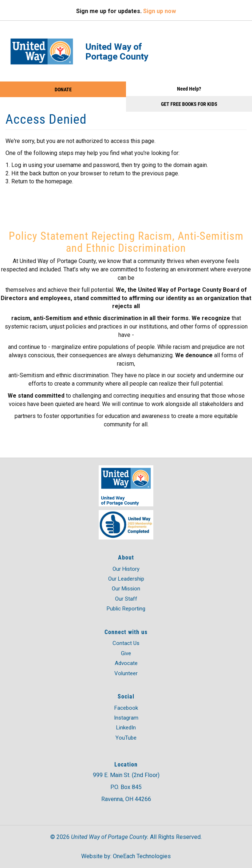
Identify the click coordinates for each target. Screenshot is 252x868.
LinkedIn (126, 728)
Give (126, 653)
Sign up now (160, 11)
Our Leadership (126, 579)
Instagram (126, 718)
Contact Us (126, 643)
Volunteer (126, 673)
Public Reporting (126, 609)
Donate (63, 89)
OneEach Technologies (142, 856)
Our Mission (126, 589)
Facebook (126, 708)
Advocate (126, 663)
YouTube (126, 738)
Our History (126, 569)
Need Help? (189, 89)
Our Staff (126, 599)
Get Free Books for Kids (189, 104)
